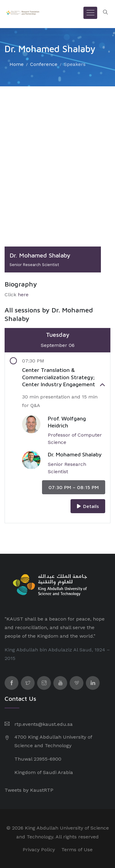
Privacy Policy (39, 850)
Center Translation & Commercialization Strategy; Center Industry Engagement (64, 377)
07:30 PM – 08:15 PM (74, 487)
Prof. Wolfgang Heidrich (67, 422)
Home (17, 64)
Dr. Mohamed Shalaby (75, 454)
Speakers (75, 64)
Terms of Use (77, 850)
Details (88, 506)
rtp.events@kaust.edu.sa (44, 724)
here (23, 295)
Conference (44, 64)
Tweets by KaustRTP (29, 790)
